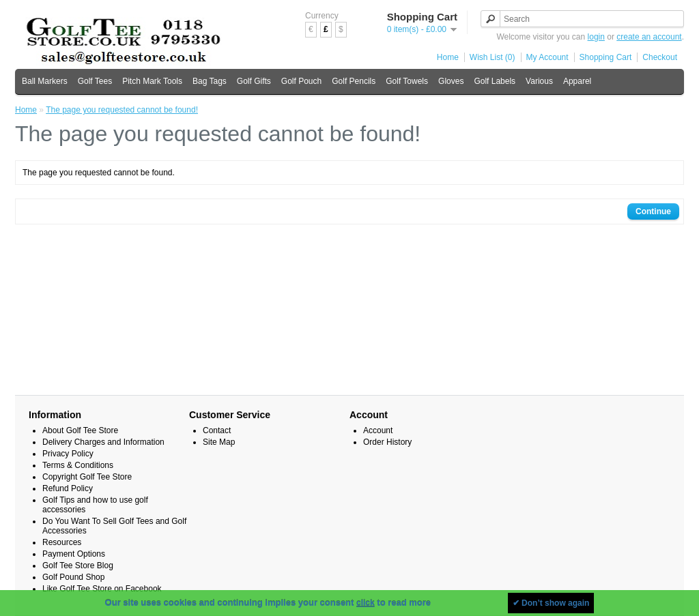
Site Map (219, 442)
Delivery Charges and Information (103, 442)
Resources (62, 542)
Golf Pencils (354, 81)
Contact (217, 430)
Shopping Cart (606, 57)
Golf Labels (495, 81)
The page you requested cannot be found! (122, 110)
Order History (387, 442)
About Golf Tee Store (80, 430)
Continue (653, 211)
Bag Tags (210, 81)
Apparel (577, 81)
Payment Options (74, 554)
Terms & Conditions (78, 465)
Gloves (451, 81)
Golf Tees (95, 81)
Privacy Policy (68, 454)
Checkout (660, 57)
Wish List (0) (493, 57)
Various (539, 81)
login (596, 37)
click (366, 603)
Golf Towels (407, 81)
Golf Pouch (301, 81)
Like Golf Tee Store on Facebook (102, 589)
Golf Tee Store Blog (78, 566)
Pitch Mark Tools (152, 81)
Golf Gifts (254, 81)
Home (448, 57)
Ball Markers (45, 81)
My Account (547, 57)
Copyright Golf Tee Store (87, 477)
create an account (649, 37)
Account (378, 430)
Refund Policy (68, 488)
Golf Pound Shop (73, 577)
